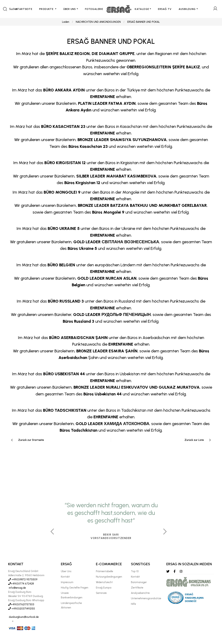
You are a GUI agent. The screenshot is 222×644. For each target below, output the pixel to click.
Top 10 (135, 571)
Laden (66, 22)
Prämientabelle (104, 571)
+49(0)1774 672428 (21, 584)
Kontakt (65, 577)
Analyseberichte (140, 593)
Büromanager (139, 582)
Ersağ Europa (104, 588)
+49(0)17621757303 (21, 604)
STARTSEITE (24, 9)
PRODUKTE (47, 9)
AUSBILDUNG (187, 9)
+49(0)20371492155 (22, 609)
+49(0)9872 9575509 (23, 579)
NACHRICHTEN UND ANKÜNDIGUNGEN (98, 22)
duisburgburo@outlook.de (23, 617)
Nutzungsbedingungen (109, 577)
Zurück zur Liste (194, 440)
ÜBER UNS (70, 9)
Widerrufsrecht (104, 582)
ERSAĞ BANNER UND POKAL (144, 22)
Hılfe (133, 604)
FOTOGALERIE (94, 9)
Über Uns (66, 571)
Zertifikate (137, 588)
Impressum (67, 582)
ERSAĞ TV (165, 9)
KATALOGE (142, 9)
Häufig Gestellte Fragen (75, 588)
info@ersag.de (17, 588)
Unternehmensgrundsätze (146, 598)
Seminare (101, 593)
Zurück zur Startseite (31, 440)
